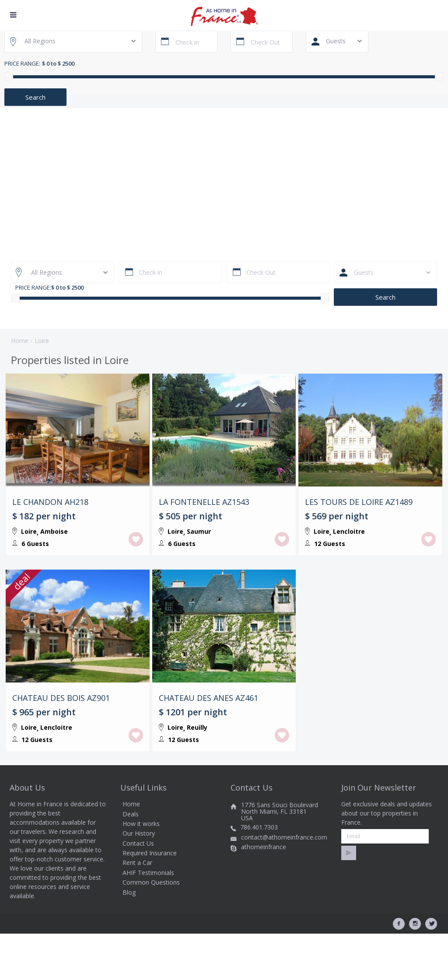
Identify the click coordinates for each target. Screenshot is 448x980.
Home (20, 341)
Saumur (199, 531)
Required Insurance (150, 899)
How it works (141, 869)
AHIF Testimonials (148, 918)
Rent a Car (137, 908)
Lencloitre (349, 531)
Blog (129, 938)
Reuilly (197, 750)
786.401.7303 (259, 873)
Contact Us (138, 889)
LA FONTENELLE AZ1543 (204, 502)
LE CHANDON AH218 (50, 502)
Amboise (54, 531)
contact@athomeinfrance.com (284, 883)
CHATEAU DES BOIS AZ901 (61, 721)
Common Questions (151, 928)
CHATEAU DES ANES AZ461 (208, 721)
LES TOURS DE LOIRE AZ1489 (359, 502)
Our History (139, 879)
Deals (131, 859)
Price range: (22, 63)
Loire (29, 531)
